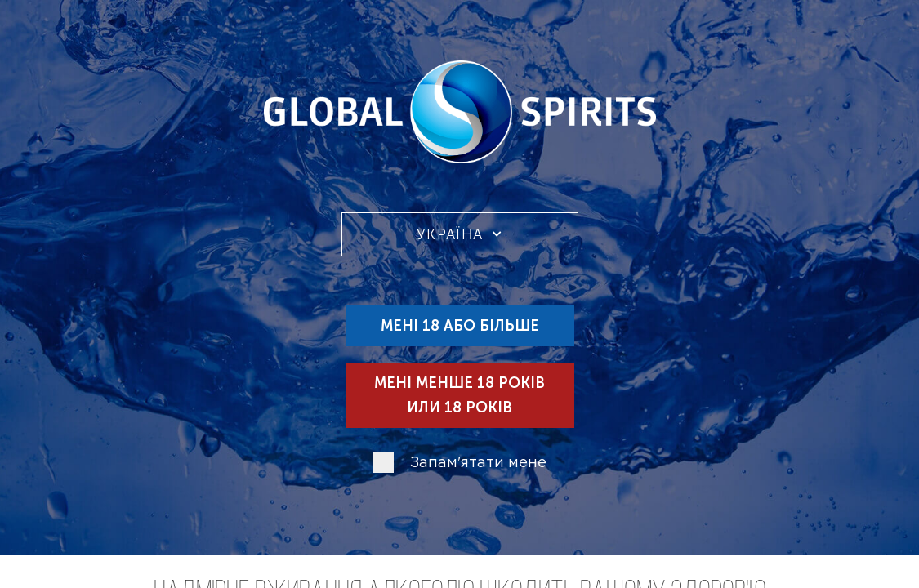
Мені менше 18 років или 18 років (459, 395)
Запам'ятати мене (478, 463)
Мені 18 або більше (460, 326)
